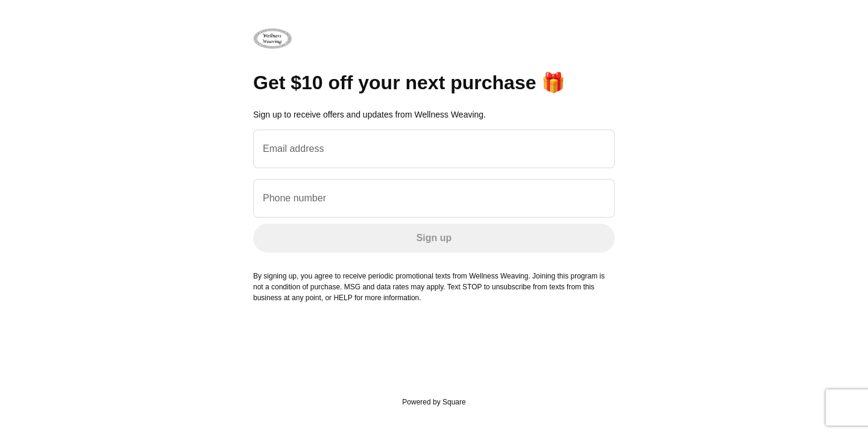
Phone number (294, 198)
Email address (293, 149)
